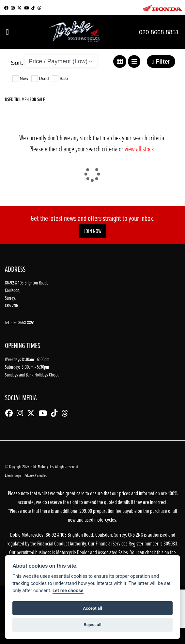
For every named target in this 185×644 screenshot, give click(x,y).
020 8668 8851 (159, 32)
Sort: (17, 63)
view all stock (139, 149)
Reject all (92, 625)
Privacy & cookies (36, 475)
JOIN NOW (92, 231)
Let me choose (68, 591)
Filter (161, 61)
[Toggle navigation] (7, 32)
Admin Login (13, 475)
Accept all (92, 608)
